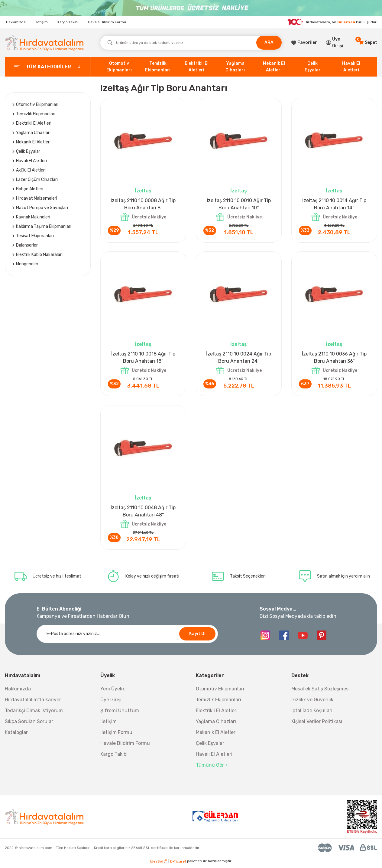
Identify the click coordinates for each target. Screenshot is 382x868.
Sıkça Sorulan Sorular (29, 724)
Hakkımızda (16, 22)
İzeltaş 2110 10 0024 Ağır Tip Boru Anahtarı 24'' (239, 358)
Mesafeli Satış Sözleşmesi (320, 691)
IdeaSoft (159, 863)
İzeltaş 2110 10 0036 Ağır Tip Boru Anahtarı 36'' (334, 358)
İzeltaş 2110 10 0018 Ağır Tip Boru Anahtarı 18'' (143, 358)
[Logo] (44, 43)
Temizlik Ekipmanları (219, 702)
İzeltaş (143, 191)
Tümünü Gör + (212, 767)
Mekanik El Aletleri (216, 735)
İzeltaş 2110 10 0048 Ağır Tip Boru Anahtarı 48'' (143, 513)
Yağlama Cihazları (216, 724)
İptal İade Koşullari (312, 713)
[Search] (191, 43)
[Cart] (368, 43)
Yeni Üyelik (113, 691)
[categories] (48, 67)
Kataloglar (16, 735)
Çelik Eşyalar (210, 746)
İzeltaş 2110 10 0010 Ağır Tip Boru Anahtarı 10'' (239, 204)
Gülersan (346, 22)
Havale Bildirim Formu (107, 22)
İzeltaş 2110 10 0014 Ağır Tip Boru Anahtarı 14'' (334, 204)
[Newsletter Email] (127, 636)
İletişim (42, 22)
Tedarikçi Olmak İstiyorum (34, 713)
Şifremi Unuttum (120, 713)
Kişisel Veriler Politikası (317, 724)
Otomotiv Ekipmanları (220, 691)
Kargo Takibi (68, 22)
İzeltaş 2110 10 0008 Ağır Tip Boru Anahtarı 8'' (143, 204)
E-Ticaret (178, 864)
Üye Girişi (111, 702)
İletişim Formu (116, 735)
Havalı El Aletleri (214, 757)
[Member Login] (338, 43)
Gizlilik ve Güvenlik (312, 702)
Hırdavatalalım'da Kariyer (33, 702)
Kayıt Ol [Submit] (197, 636)
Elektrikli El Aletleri (217, 713)
